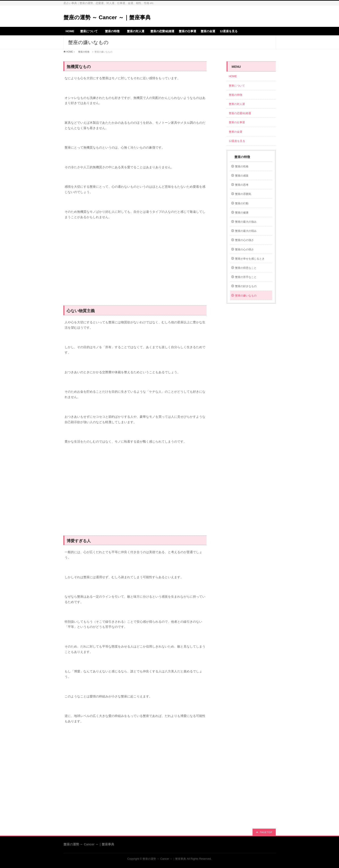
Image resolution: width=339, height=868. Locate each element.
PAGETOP (266, 832)
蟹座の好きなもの (246, 286)
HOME (70, 52)
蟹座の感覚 (242, 176)
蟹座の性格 (242, 166)
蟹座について (238, 86)
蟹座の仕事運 (237, 122)
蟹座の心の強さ (244, 240)
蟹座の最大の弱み (246, 231)
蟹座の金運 (236, 132)
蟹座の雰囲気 (243, 194)
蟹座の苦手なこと (246, 277)
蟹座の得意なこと (246, 268)
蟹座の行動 (242, 203)
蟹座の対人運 (238, 104)
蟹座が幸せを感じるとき (250, 259)
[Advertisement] (135, 265)
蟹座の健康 (242, 213)
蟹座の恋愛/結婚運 (240, 113)
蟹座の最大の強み (246, 222)
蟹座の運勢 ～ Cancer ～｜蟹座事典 (107, 17)
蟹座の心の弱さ (244, 250)
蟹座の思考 (242, 185)
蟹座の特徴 (84, 52)
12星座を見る (237, 141)
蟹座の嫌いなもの (246, 296)
